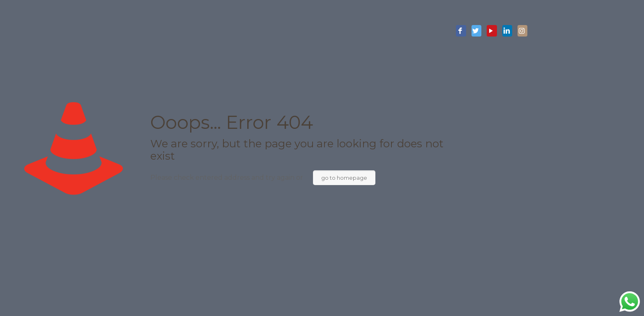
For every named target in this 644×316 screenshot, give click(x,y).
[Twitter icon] (476, 31)
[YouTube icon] (492, 31)
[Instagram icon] (522, 31)
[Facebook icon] (461, 31)
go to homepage (344, 178)
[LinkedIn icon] (507, 31)
